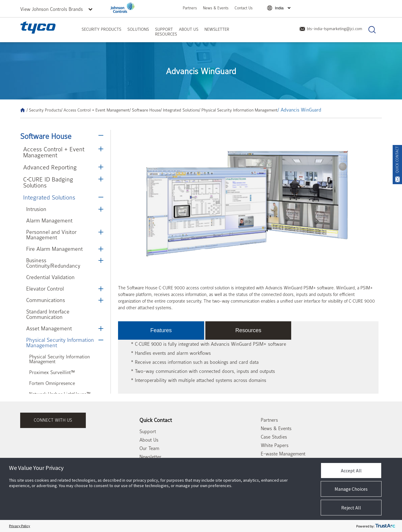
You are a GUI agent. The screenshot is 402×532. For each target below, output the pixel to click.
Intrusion (36, 209)
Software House (46, 137)
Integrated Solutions (49, 198)
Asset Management (49, 329)
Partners (190, 8)
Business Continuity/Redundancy (53, 263)
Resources (166, 34)
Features (161, 330)
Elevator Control (45, 289)
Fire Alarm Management (55, 249)
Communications (46, 300)
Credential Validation (50, 277)
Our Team (149, 449)
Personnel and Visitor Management (51, 235)
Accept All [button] (351, 471)
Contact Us (244, 8)
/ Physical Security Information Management (238, 110)
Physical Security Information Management (60, 343)
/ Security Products (44, 110)
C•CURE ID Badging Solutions (48, 183)
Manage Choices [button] (351, 489)
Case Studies (274, 437)
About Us (189, 29)
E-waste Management (283, 454)
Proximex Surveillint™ (52, 373)
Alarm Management (49, 221)
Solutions (138, 29)
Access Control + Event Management (54, 152)
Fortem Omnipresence (52, 383)
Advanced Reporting (50, 167)
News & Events (216, 8)
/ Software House (145, 110)
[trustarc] (385, 526)
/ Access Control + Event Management (95, 110)
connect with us (53, 420)
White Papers (275, 445)
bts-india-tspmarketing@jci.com (331, 29)
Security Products (101, 29)
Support (164, 29)
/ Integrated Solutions (180, 110)
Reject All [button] (351, 508)
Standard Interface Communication (48, 315)
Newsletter (217, 29)
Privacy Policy (20, 526)
